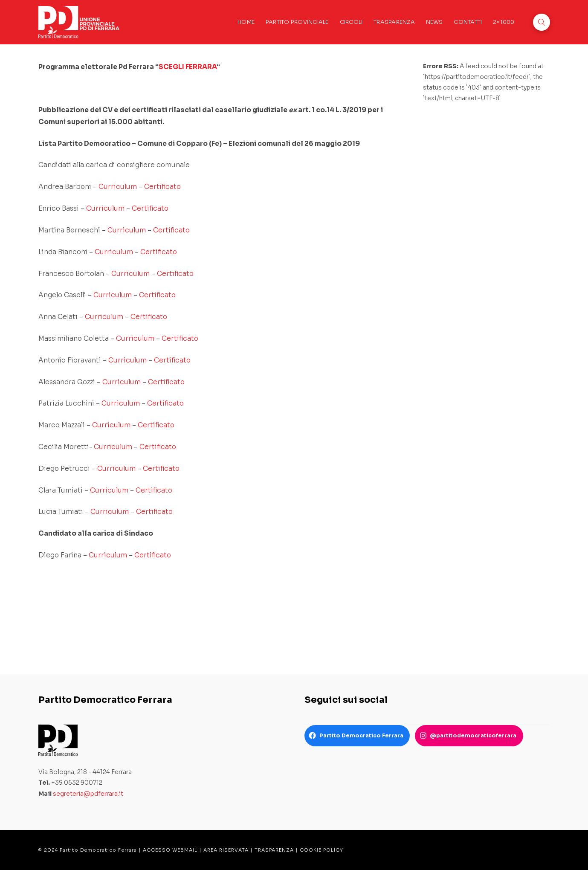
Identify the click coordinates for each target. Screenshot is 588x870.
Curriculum (118, 187)
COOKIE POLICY (322, 850)
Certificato (162, 187)
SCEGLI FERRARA (188, 67)
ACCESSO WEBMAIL (170, 850)
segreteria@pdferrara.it (88, 794)
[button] (542, 22)
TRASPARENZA (274, 850)
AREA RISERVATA (226, 850)
